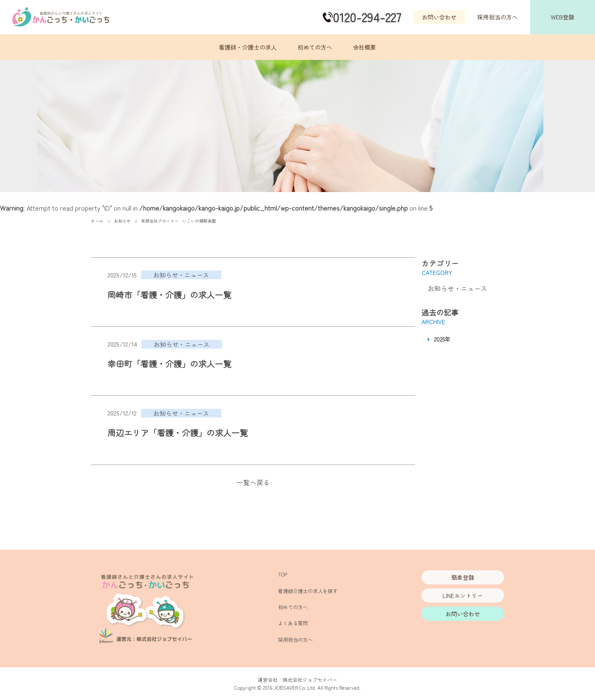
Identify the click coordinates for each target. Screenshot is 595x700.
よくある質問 (293, 623)
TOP (283, 574)
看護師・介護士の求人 (248, 47)
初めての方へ (315, 47)
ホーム (97, 221)
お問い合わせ (439, 17)
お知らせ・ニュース (457, 288)
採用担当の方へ (497, 17)
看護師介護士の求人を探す (308, 591)
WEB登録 (563, 17)
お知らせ (122, 221)
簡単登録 (463, 577)
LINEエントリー (463, 596)
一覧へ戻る (253, 482)
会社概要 (364, 47)
